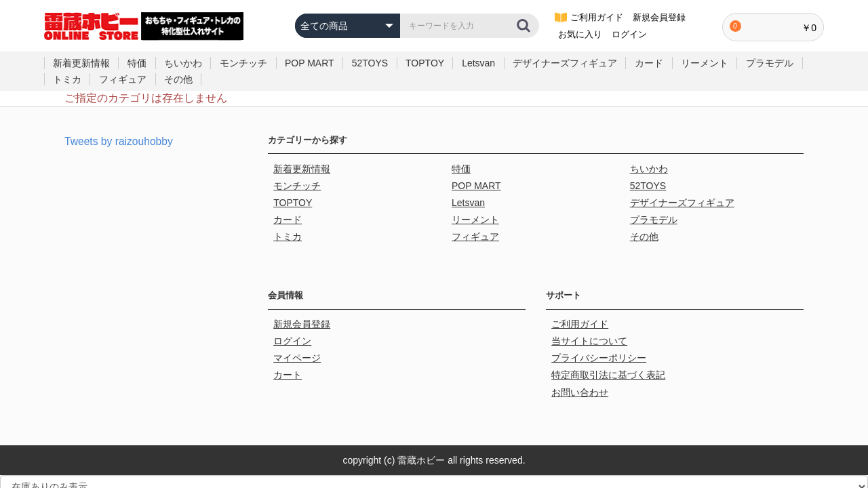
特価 (137, 63)
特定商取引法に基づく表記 (610, 360)
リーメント (705, 63)
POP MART (310, 63)
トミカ (67, 79)
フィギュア (123, 79)
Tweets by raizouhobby (120, 141)
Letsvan (478, 63)
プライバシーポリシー (600, 345)
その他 (178, 79)
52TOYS (370, 63)
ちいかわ (183, 63)
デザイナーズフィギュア (565, 63)
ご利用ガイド (581, 314)
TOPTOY (425, 63)
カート (289, 360)
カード (649, 63)
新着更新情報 (81, 63)
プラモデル (770, 63)
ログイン (294, 329)
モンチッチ (243, 63)
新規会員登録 (303, 314)
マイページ (298, 345)
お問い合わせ (581, 375)
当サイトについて (591, 329)
